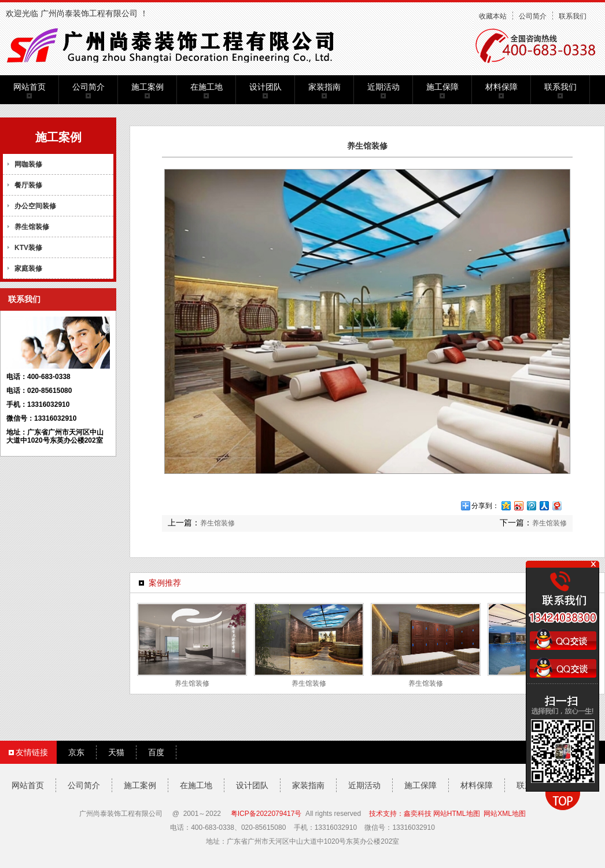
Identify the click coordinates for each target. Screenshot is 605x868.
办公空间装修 (35, 206)
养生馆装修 (32, 227)
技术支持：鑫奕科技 (400, 814)
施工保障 (442, 87)
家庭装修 (28, 269)
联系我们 (573, 16)
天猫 (116, 752)
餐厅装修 (28, 185)
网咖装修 (28, 164)
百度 (156, 752)
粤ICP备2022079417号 (266, 814)
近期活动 (383, 87)
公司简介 (533, 16)
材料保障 (501, 87)
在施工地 (206, 87)
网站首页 (29, 87)
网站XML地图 (505, 814)
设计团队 (265, 87)
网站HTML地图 (457, 814)
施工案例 (147, 87)
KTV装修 (28, 248)
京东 (76, 752)
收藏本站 (493, 16)
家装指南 (324, 87)
